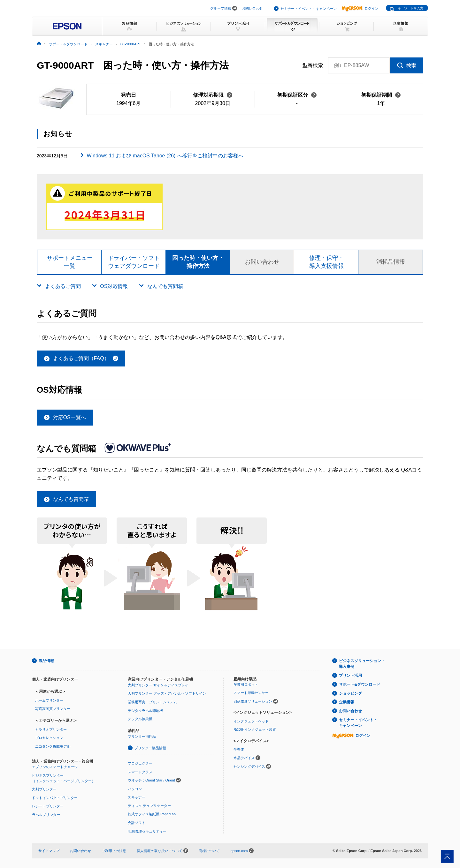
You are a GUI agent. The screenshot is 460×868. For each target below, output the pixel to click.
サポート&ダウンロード (360, 684)
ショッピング (350, 693)
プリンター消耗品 (142, 736)
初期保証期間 (381, 95)
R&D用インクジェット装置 (255, 729)
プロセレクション (49, 738)
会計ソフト (137, 823)
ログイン (360, 8)
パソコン (135, 789)
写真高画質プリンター (53, 709)
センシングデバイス (249, 766)
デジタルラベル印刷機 (145, 711)
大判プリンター (44, 789)
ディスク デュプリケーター (149, 806)
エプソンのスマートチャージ (55, 767)
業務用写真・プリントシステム (152, 702)
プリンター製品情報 (150, 748)
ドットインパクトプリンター (55, 798)
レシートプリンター (48, 806)
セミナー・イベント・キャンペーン (309, 9)
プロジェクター (140, 763)
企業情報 (347, 702)
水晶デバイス (244, 758)
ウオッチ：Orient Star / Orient (151, 780)
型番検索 (313, 65)
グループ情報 (221, 8)
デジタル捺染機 (140, 719)
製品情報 (46, 661)
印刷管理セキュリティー (147, 831)
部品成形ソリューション (253, 701)
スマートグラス (140, 772)
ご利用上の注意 (114, 851)
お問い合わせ (252, 8)
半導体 (239, 749)
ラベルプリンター (46, 815)
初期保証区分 (297, 95)
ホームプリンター (49, 700)
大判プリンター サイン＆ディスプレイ (158, 685)
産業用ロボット (246, 684)
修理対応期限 (213, 95)
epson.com (239, 851)
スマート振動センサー (251, 693)
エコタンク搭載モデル (53, 746)
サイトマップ (49, 851)
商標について (209, 851)
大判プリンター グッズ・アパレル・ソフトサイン (167, 693)
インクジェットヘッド (251, 721)
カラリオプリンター (51, 729)
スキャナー (137, 797)
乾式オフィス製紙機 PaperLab (152, 814)
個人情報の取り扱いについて (162, 851)
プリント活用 (350, 676)
